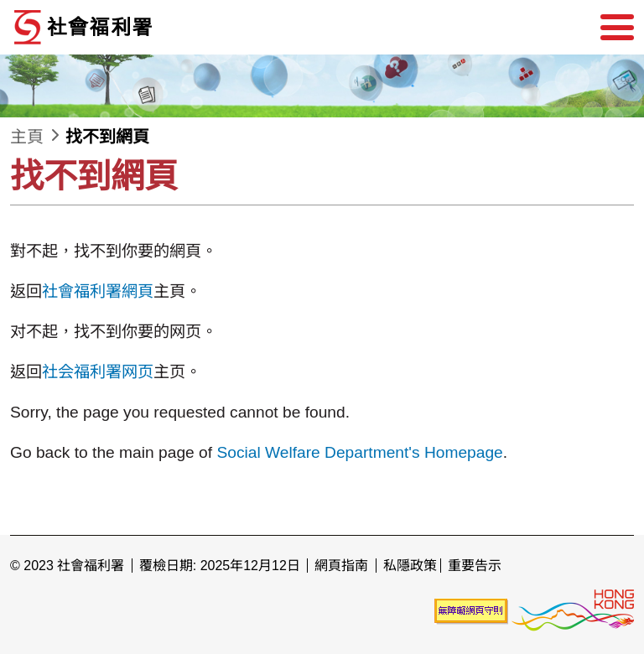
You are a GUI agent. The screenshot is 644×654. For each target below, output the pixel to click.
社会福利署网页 (98, 372)
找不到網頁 (107, 137)
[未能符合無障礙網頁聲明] (471, 610)
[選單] (617, 28)
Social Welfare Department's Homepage (359, 452)
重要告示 (475, 566)
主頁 (27, 137)
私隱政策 (410, 566)
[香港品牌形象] (573, 610)
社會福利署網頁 (98, 291)
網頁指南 (341, 566)
